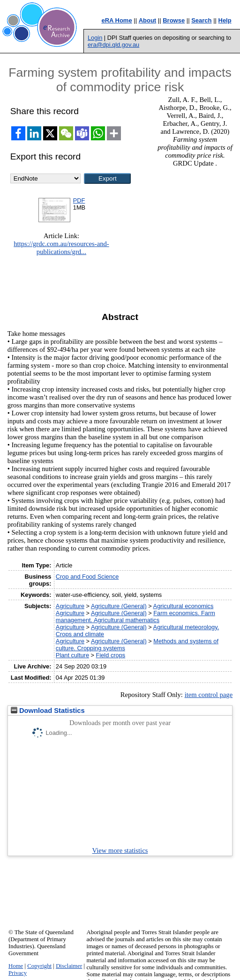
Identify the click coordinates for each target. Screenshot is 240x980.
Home (16, 966)
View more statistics (120, 850)
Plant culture (72, 655)
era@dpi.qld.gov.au (113, 45)
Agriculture (70, 606)
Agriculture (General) (119, 606)
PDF (79, 200)
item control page (209, 695)
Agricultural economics (184, 606)
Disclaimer (69, 966)
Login (95, 38)
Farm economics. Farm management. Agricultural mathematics (135, 617)
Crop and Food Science (87, 577)
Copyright (39, 966)
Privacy (18, 973)
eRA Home (116, 20)
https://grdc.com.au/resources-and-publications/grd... (61, 248)
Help (225, 20)
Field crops (111, 655)
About (148, 20)
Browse (174, 20)
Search (201, 20)
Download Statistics (48, 711)
